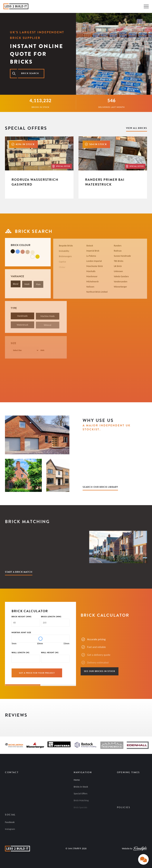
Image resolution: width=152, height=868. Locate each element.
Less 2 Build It (75, 848)
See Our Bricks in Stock (100, 671)
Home (77, 782)
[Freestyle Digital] (140, 849)
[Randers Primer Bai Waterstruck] (113, 168)
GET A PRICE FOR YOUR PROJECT (37, 673)
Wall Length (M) (20, 653)
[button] (5, 723)
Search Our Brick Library (100, 487)
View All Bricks (137, 128)
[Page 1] (23, 686)
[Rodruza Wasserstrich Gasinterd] (39, 168)
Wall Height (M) (50, 653)
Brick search (30, 73)
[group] (40, 685)
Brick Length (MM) (51, 617)
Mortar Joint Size (21, 632)
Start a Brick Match (19, 572)
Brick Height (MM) (22, 617)
